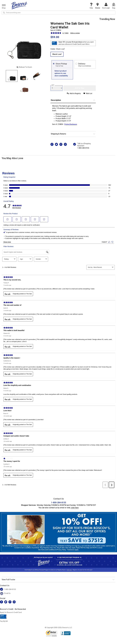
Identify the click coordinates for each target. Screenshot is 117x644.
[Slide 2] (37, 76)
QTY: (53, 85)
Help (91, 6)
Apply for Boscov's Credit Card (11, 612)
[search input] (58, 13)
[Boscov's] (20, 5)
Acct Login (106, 6)
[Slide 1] (24, 76)
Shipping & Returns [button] (58, 134)
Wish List (89, 93)
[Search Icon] (4, 13)
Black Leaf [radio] (57, 54)
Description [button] (56, 100)
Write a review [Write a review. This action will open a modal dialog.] (75, 33)
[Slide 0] (12, 76)
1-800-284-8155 (83, 148)
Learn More (85, 44)
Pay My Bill (4, 621)
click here (75, 508)
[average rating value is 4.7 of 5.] (58, 33)
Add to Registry (75, 93)
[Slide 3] (24, 88)
